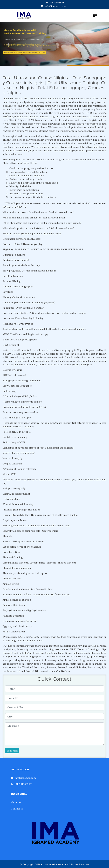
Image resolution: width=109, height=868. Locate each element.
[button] (8, 44)
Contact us (17, 809)
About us (16, 802)
